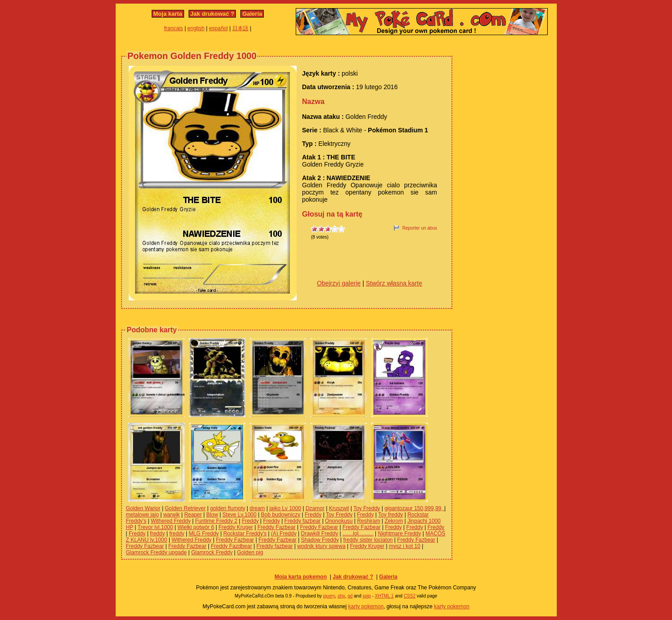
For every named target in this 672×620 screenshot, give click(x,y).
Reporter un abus (420, 228)
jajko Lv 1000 (285, 508)
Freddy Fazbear (277, 527)
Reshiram (368, 521)
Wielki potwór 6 (196, 527)
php (341, 596)
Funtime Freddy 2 (216, 521)
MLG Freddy (204, 534)
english (196, 28)
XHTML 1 (384, 596)
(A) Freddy (284, 534)
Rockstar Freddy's (245, 534)
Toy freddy (390, 515)
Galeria (252, 14)
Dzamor (315, 508)
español (218, 28)
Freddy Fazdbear (232, 546)
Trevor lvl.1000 (156, 527)
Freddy (313, 515)
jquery (329, 596)
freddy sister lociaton (368, 540)
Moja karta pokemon (301, 577)
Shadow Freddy (320, 540)
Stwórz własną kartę (394, 283)
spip (367, 596)
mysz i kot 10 (405, 546)
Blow (212, 515)
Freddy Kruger (236, 527)
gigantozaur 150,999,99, (414, 508)
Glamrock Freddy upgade (156, 552)
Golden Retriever (185, 508)
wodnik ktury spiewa (321, 546)
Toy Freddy (367, 508)
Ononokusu (339, 521)
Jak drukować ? (212, 14)
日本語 (240, 28)
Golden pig (250, 552)
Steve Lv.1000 (239, 515)
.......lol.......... (358, 534)
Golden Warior (143, 508)
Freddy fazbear (303, 521)
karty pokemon (366, 606)
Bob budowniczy (281, 515)
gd (350, 596)
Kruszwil (339, 508)
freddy (157, 534)
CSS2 (410, 596)
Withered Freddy (171, 521)
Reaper (193, 515)
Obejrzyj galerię (339, 283)
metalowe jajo (142, 515)
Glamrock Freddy (212, 552)
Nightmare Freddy (399, 534)
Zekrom (394, 521)
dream (257, 508)
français (174, 28)
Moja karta (168, 14)
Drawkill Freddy (320, 534)
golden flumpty (228, 508)
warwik (172, 515)
